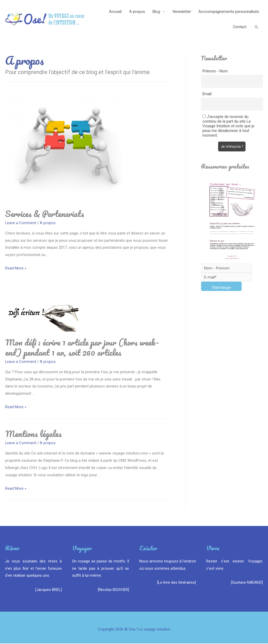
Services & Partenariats (45, 214)
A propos (137, 12)
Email (207, 94)
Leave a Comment (21, 223)
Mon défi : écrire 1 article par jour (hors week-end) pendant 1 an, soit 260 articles (82, 348)
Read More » (16, 268)
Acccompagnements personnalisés (229, 12)
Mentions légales (33, 434)
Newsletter (182, 12)
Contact (239, 27)
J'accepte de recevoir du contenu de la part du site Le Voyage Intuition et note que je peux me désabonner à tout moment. (228, 127)
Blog (156, 12)
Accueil (115, 12)
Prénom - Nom (215, 72)
